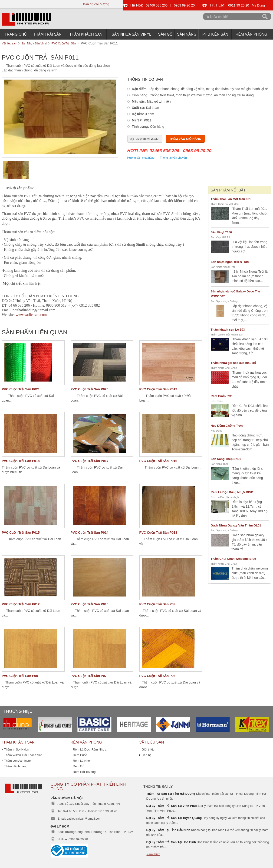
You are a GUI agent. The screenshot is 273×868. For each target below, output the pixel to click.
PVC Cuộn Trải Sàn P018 (21, 461)
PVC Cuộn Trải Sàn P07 (89, 676)
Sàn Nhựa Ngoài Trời (223, 267)
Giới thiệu (148, 749)
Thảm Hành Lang (16, 766)
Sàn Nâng (187, 34)
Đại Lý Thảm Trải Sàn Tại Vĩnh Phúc (172, 806)
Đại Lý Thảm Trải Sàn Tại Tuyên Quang (174, 818)
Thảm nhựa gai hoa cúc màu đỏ (233, 363)
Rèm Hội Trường (84, 772)
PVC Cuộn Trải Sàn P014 (90, 533)
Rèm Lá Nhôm (83, 761)
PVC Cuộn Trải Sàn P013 (158, 533)
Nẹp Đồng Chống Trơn (227, 426)
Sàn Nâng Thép (220, 464)
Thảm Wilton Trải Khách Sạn (227, 335)
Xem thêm (153, 854)
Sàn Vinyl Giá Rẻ (220, 237)
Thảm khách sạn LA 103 (228, 330)
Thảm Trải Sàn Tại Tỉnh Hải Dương (171, 794)
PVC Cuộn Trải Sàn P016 (158, 461)
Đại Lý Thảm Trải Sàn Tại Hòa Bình (171, 842)
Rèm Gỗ (79, 766)
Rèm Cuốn (217, 401)
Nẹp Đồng (217, 431)
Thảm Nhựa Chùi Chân (224, 368)
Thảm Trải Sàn (47, 34)
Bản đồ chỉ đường (96, 4)
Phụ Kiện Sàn (215, 34)
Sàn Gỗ (166, 34)
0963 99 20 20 (184, 5)
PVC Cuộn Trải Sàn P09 (157, 604)
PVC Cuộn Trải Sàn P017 (90, 461)
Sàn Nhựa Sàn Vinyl (132, 34)
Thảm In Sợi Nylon (17, 749)
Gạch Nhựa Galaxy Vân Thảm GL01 (236, 525)
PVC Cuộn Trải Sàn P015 (21, 533)
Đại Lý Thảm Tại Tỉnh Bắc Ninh (168, 830)
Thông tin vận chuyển (173, 158)
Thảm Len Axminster (18, 761)
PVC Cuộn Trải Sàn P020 (90, 389)
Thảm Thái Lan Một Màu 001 (231, 199)
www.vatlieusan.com (31, 315)
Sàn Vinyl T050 (221, 232)
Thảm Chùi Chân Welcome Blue (233, 559)
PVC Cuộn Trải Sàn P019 (158, 389)
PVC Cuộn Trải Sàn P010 (90, 604)
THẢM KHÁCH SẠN (86, 34)
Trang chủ (16, 34)
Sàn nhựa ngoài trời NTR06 (230, 262)
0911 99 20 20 (239, 5)
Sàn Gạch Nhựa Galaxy (224, 301)
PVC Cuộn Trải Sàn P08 (20, 676)
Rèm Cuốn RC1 (222, 396)
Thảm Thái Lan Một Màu (225, 204)
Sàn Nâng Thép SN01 (226, 459)
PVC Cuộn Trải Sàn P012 (21, 604)
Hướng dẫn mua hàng (141, 158)
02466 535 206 (157, 5)
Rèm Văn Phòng (251, 34)
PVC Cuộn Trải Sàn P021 (21, 389)
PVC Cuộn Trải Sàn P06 (157, 676)
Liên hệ (147, 755)
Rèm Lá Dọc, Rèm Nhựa (225, 497)
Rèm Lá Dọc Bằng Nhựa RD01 (232, 492)
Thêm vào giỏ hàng (185, 139)
